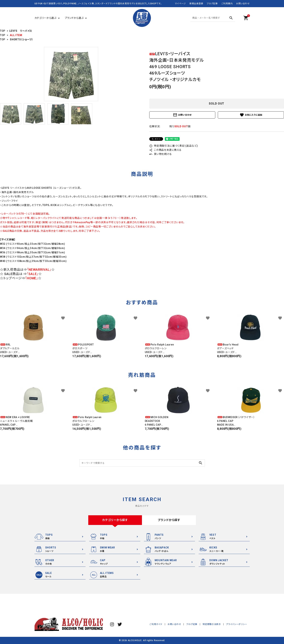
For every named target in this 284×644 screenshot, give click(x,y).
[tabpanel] (71, 74)
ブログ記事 (212, 4)
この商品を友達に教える (165, 150)
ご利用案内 (227, 4)
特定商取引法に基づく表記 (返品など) (174, 146)
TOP (3, 31)
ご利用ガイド (156, 624)
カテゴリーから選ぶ (45, 18)
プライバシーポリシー (237, 624)
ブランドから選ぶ (74, 18)
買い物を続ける (161, 154)
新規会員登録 (196, 4)
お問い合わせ (243, 4)
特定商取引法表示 (212, 624)
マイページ (180, 4)
